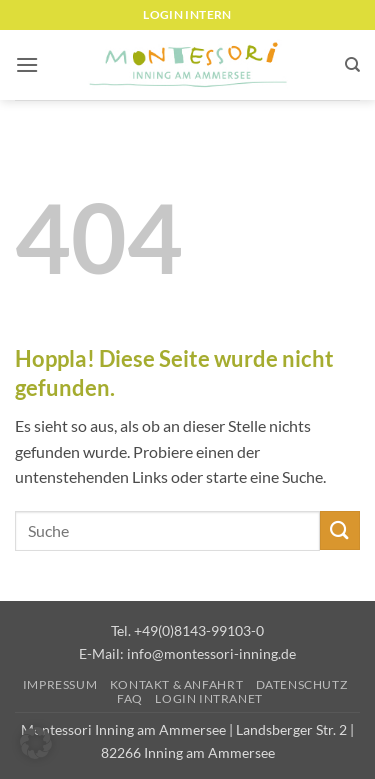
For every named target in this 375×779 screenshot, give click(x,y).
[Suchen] (352, 65)
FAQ (130, 698)
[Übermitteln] (340, 530)
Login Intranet (209, 698)
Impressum (60, 684)
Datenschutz (302, 684)
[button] (27, 64)
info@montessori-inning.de (211, 653)
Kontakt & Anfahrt (176, 684)
